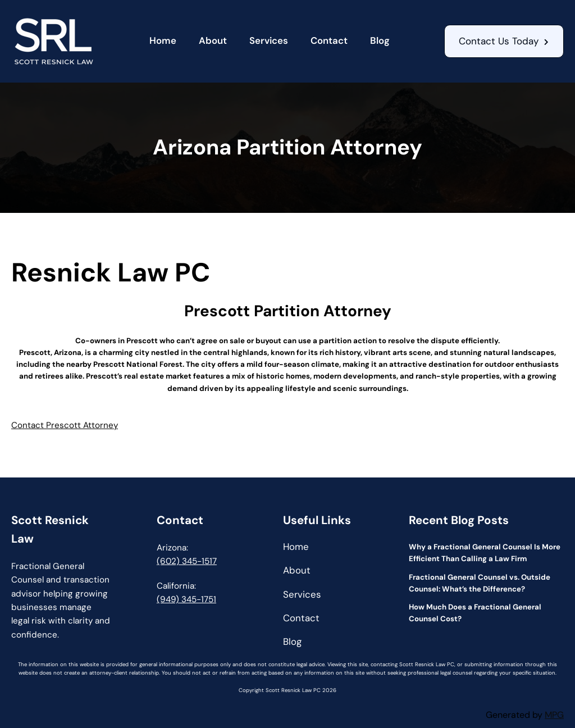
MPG (554, 715)
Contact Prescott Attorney (65, 425)
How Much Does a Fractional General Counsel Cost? (475, 613)
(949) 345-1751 (186, 599)
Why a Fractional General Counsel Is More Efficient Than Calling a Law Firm (485, 553)
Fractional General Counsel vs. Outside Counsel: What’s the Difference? (480, 583)
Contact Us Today (499, 41)
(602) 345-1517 (187, 561)
